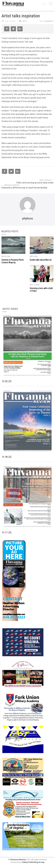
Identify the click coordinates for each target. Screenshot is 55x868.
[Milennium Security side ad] (23, 804)
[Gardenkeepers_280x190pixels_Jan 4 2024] (23, 836)
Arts (25, 21)
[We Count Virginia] (23, 642)
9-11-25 (7, 532)
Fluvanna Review (18, 860)
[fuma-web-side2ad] (23, 707)
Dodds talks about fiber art (41, 260)
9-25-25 (7, 381)
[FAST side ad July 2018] (23, 739)
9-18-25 (7, 457)
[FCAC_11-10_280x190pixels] (23, 674)
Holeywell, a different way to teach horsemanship (24, 188)
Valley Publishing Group (33, 862)
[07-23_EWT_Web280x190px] (23, 771)
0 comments (48, 21)
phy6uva (27, 218)
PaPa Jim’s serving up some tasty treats (35, 183)
